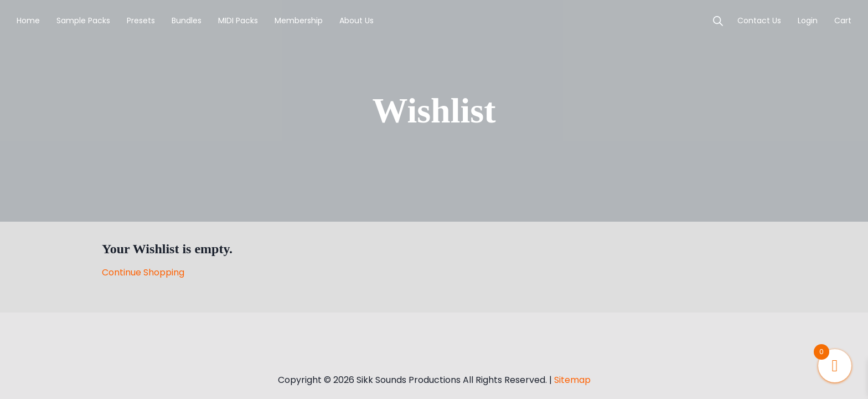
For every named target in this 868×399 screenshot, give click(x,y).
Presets (141, 21)
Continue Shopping (143, 272)
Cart (843, 21)
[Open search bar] (718, 21)
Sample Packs (83, 21)
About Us (356, 21)
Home (28, 21)
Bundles (187, 21)
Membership (299, 21)
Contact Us (759, 21)
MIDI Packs (238, 21)
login (808, 21)
